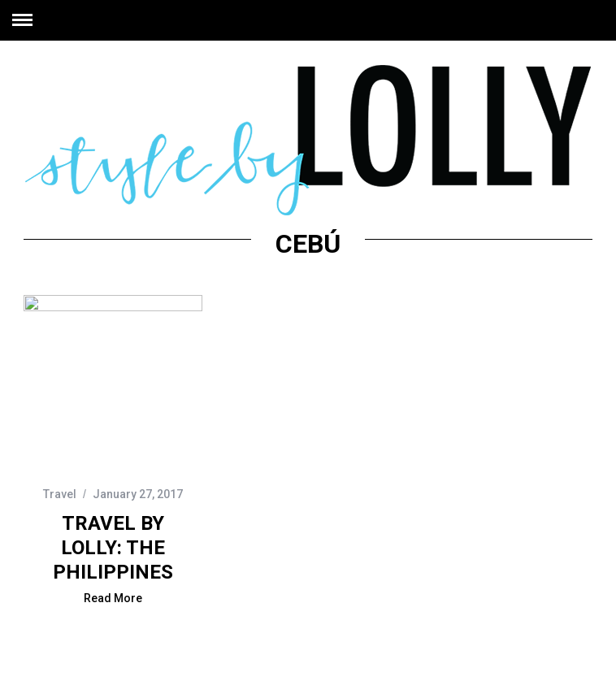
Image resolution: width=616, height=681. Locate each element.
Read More (113, 599)
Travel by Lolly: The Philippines (113, 548)
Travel (60, 494)
